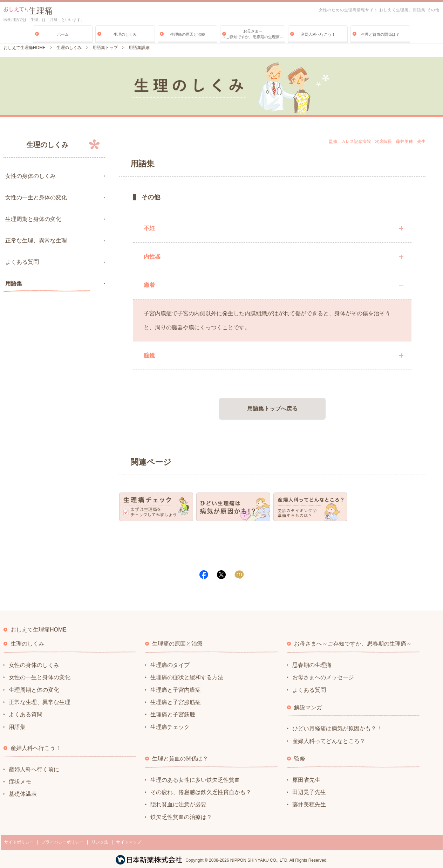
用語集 (14, 284)
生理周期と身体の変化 (33, 219)
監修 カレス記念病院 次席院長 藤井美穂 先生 (377, 142)
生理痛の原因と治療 (188, 34)
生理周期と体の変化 (34, 690)
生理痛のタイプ (170, 665)
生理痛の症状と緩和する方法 (187, 677)
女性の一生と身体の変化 (36, 197)
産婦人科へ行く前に (34, 769)
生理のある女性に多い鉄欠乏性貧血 (195, 780)
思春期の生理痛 (312, 665)
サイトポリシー (19, 842)
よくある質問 (22, 262)
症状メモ (20, 782)
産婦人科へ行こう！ (318, 34)
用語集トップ (105, 48)
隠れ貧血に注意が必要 (178, 804)
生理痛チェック (170, 727)
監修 (300, 759)
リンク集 (100, 842)
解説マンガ (308, 707)
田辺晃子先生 (309, 792)
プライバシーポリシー (62, 842)
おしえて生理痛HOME (25, 48)
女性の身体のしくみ (30, 176)
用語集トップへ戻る (272, 409)
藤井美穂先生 (309, 804)
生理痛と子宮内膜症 (176, 690)
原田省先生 (306, 780)
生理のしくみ (125, 34)
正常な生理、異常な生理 (36, 240)
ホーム (63, 34)
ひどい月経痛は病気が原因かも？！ (337, 728)
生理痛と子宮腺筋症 (176, 702)
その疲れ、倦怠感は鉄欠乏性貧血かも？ (201, 792)
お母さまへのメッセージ (323, 677)
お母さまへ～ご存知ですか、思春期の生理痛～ (253, 34)
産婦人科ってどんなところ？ (329, 741)
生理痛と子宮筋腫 (173, 714)
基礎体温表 (23, 794)
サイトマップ (129, 842)
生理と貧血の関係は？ (380, 34)
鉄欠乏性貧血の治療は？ (181, 817)
